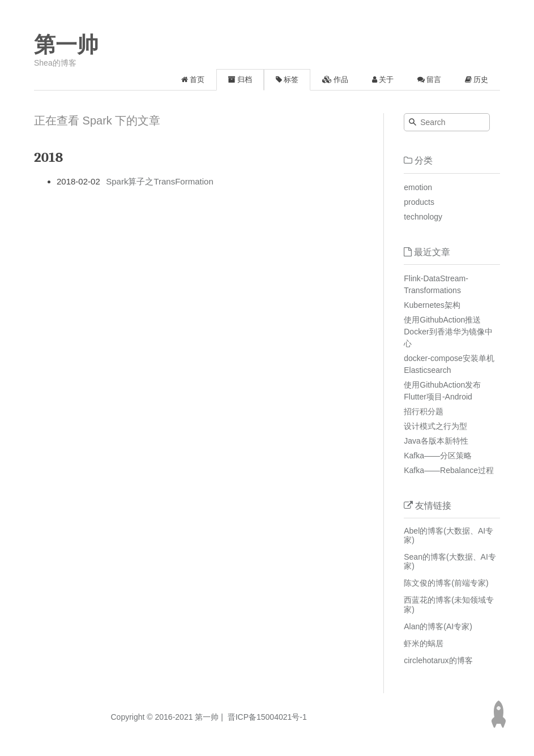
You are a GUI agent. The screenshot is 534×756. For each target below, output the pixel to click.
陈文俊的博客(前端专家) (446, 583)
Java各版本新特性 (436, 441)
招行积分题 (424, 411)
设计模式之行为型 (435, 426)
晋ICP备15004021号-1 (266, 717)
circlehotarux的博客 (438, 660)
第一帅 (66, 45)
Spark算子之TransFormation (160, 181)
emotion (418, 187)
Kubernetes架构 (432, 305)
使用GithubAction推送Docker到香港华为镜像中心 (448, 332)
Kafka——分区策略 (438, 456)
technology (423, 217)
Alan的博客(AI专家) (438, 626)
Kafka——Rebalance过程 (449, 470)
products (419, 202)
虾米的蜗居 (424, 643)
